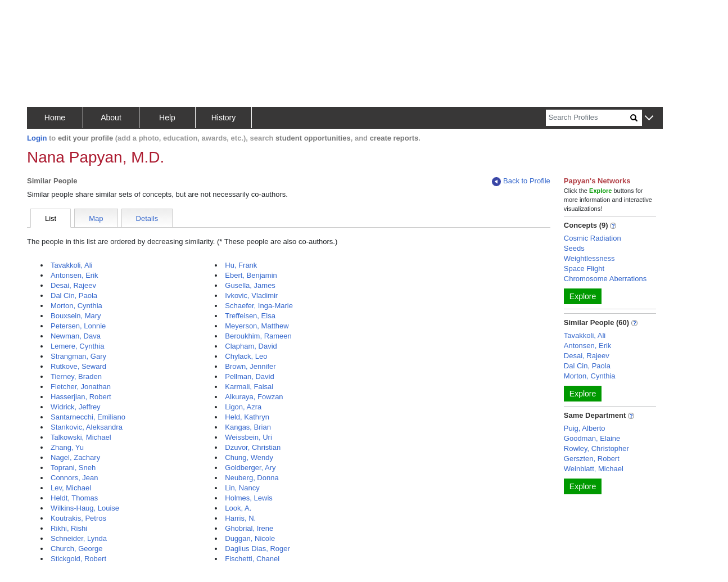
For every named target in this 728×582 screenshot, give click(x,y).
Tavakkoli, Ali (71, 265)
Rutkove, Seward (78, 366)
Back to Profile (521, 181)
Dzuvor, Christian (253, 447)
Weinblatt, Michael (594, 469)
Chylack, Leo (246, 356)
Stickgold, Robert (78, 559)
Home (55, 118)
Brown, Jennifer (250, 366)
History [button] (224, 118)
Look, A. (238, 508)
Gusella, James (250, 285)
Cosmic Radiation (593, 238)
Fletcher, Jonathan (81, 387)
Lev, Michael (71, 488)
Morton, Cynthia (76, 306)
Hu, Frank (241, 265)
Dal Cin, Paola (74, 295)
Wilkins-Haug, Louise (85, 508)
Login (37, 138)
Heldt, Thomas (74, 498)
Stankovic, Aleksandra (87, 427)
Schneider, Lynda (79, 538)
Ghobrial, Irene (249, 528)
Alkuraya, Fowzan (254, 397)
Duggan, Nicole (250, 538)
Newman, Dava (76, 336)
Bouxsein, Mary (76, 316)
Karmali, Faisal (249, 387)
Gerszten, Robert (592, 459)
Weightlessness (589, 258)
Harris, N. (240, 518)
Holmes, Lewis (249, 498)
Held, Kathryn (247, 417)
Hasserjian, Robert (81, 397)
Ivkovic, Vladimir (251, 295)
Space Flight (584, 269)
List (51, 218)
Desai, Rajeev (73, 285)
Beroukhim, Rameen (258, 336)
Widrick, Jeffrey (76, 407)
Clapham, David (251, 346)
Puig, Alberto (585, 428)
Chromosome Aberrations (605, 279)
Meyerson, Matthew (257, 326)
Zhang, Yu (67, 447)
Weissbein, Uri (248, 437)
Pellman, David (249, 376)
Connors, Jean (74, 478)
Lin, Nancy (242, 488)
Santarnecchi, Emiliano (88, 417)
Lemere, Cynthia (77, 346)
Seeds (574, 248)
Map (96, 218)
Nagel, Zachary (75, 457)
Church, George (77, 549)
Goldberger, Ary (250, 468)
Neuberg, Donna (252, 478)
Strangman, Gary (78, 356)
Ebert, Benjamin (251, 275)
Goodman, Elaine (592, 438)
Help (167, 118)
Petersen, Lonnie (78, 326)
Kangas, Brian (248, 427)
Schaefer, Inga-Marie (259, 306)
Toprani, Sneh (73, 468)
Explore (583, 296)
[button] (649, 118)
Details (147, 218)
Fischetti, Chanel (252, 559)
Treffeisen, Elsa (250, 316)
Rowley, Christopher (596, 448)
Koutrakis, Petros (78, 518)
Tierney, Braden (76, 376)
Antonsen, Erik (74, 275)
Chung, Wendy (249, 457)
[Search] (588, 118)
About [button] (111, 118)
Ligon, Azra (243, 407)
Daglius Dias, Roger (257, 549)
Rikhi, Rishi (69, 528)
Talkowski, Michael (81, 437)
